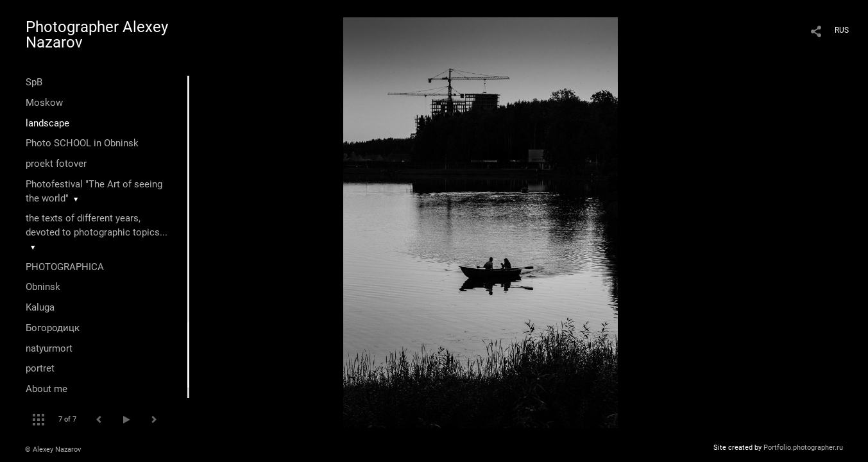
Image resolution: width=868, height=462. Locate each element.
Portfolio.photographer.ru (803, 448)
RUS (842, 30)
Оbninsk (43, 287)
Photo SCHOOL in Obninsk (82, 143)
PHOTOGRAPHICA (65, 267)
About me (47, 389)
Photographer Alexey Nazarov (97, 35)
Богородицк (53, 328)
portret (40, 368)
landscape (47, 123)
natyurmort (49, 348)
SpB (34, 82)
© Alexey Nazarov (53, 449)
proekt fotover (56, 164)
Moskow (44, 103)
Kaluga (40, 307)
